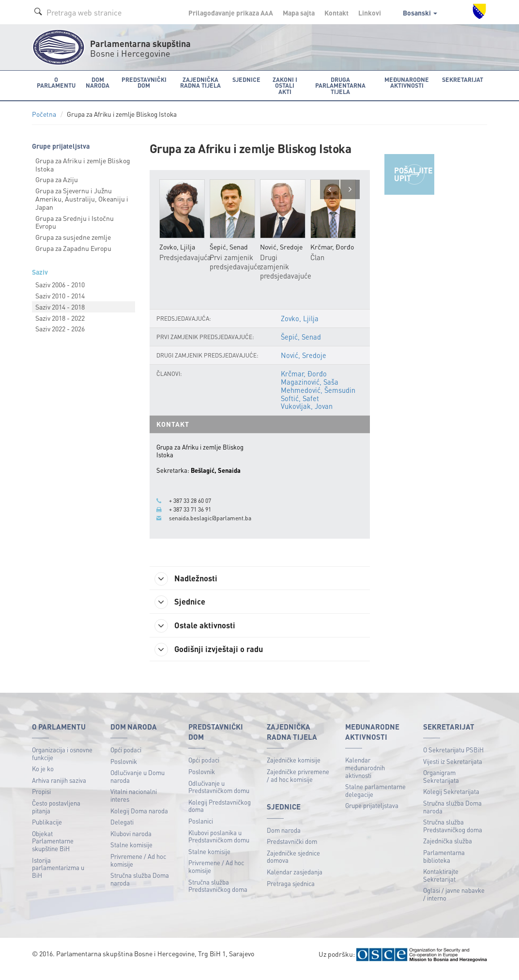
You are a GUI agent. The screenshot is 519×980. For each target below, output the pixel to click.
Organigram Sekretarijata (441, 785)
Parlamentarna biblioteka (444, 864)
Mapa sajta (299, 13)
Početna (44, 114)
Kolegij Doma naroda (139, 819)
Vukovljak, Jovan (307, 414)
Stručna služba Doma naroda (140, 887)
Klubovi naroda (131, 842)
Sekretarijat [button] (465, 79)
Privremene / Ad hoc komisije (138, 868)
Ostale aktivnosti (200, 633)
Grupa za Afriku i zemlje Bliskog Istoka (83, 164)
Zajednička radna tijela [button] (198, 82)
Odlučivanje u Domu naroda (137, 785)
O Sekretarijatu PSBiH (453, 758)
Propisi (41, 800)
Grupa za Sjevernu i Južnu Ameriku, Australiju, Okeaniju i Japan (82, 198)
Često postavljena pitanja (56, 815)
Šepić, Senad (301, 346)
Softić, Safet (300, 406)
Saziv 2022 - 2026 (60, 328)
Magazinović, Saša (310, 390)
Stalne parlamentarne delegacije (375, 799)
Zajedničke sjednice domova (293, 865)
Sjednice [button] (243, 79)
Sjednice (184, 608)
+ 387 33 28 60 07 (193, 508)
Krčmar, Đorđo (303, 383)
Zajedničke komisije (294, 769)
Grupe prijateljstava (372, 814)
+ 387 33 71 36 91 (193, 516)
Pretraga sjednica (291, 892)
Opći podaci (126, 758)
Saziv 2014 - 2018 (60, 306)
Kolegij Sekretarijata (451, 800)
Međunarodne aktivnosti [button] (410, 82)
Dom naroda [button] (95, 82)
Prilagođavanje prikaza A (231, 13)
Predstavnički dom (292, 849)
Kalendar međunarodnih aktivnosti (365, 776)
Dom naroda (284, 838)
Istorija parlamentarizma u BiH (58, 876)
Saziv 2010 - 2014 (60, 295)
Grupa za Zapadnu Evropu (73, 248)
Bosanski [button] (420, 13)
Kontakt (336, 13)
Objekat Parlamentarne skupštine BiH (53, 849)
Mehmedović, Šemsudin (318, 398)
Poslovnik (124, 770)
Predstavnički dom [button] (141, 82)
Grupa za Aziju (57, 179)
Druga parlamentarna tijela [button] (340, 85)
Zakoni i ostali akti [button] (281, 82)
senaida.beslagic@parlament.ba (212, 524)
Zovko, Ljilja (299, 327)
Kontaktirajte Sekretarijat (441, 883)
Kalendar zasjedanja (295, 880)
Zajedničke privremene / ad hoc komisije (298, 784)
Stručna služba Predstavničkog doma (218, 894)
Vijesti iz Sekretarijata (453, 770)
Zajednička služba (448, 849)
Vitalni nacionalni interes (134, 804)
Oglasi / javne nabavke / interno (454, 903)
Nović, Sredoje (303, 364)
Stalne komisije (131, 853)
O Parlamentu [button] (55, 82)
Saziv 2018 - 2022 (60, 317)
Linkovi (370, 13)
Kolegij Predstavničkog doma (220, 814)
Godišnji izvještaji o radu (215, 657)
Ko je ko (43, 777)
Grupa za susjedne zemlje (73, 236)
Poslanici (201, 829)
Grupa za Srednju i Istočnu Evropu (75, 221)
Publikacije (47, 830)
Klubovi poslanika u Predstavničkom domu (219, 845)
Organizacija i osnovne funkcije (62, 762)
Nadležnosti (191, 584)
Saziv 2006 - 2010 (60, 284)
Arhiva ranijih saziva (59, 788)
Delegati (122, 830)
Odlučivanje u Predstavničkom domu (219, 795)
